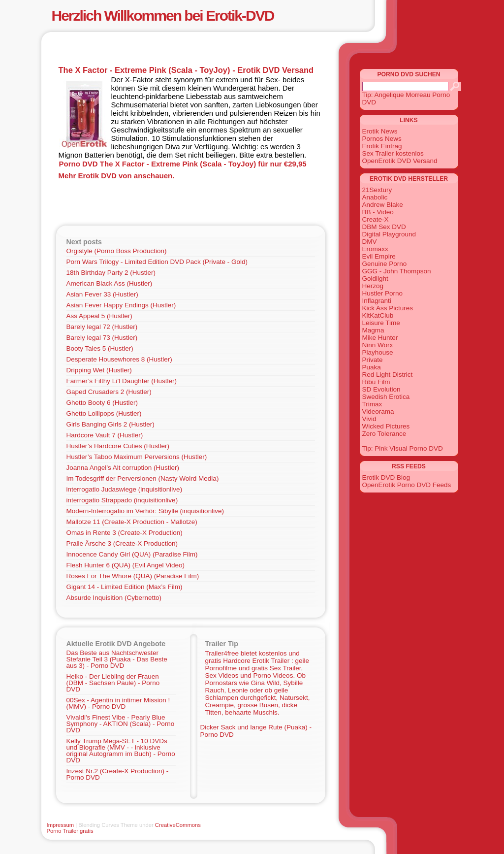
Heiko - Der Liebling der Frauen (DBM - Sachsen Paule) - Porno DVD (113, 683)
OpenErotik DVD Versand (400, 161)
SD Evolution (381, 389)
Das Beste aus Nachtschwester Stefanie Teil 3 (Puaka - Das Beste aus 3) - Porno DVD (117, 659)
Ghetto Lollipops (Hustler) (104, 413)
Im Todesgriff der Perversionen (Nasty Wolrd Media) (143, 478)
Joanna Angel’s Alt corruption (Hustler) (123, 468)
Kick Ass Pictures (388, 308)
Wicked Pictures (386, 426)
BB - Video (378, 212)
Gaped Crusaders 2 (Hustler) (109, 392)
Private (373, 360)
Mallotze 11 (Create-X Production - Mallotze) (132, 522)
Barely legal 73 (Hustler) (102, 338)
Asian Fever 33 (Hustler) (102, 294)
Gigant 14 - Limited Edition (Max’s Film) (125, 587)
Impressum (61, 825)
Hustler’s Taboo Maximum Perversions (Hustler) (137, 457)
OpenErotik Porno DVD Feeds (407, 485)
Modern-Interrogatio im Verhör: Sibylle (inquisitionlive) (145, 511)
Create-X (376, 219)
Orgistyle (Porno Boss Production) (117, 251)
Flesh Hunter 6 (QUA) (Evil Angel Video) (126, 565)
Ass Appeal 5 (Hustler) (99, 316)
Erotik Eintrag (382, 146)
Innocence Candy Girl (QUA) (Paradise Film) (132, 554)
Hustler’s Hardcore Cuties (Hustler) (118, 446)
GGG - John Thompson (397, 271)
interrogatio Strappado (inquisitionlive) (122, 500)
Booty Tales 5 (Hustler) (100, 348)
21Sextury (377, 190)
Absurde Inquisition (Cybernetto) (114, 598)
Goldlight (375, 279)
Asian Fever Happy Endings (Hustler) (121, 305)
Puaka (372, 367)
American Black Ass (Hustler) (110, 283)
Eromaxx (375, 249)
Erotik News (380, 131)
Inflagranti (377, 301)
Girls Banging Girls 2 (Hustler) (110, 424)
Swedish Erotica (386, 397)
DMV (370, 242)
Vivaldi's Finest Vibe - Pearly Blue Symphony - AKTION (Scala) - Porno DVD (121, 724)
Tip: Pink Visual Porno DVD (403, 448)
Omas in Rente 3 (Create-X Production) (125, 533)
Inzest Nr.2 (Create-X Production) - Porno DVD (118, 774)
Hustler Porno (383, 293)
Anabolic (375, 197)
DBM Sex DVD (384, 227)
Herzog (373, 286)
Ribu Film (376, 382)
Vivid (369, 419)
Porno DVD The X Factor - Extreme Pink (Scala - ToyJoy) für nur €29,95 (183, 164)
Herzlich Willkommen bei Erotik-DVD (163, 16)
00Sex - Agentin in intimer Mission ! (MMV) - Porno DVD (118, 703)
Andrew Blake (383, 205)
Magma (373, 330)
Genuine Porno (385, 264)
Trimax (372, 404)
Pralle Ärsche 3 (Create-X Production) (122, 543)
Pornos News (382, 139)
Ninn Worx (378, 345)
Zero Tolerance (384, 434)
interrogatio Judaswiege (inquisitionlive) (125, 489)
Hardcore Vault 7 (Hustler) (105, 435)
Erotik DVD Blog (386, 477)
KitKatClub (378, 315)
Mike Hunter (380, 338)
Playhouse (378, 352)
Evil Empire (379, 256)
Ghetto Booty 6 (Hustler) (102, 403)
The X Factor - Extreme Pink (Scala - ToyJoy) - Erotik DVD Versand (186, 70)
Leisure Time (381, 323)
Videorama (378, 411)
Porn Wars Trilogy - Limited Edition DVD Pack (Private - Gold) (157, 262)
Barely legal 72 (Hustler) (102, 327)
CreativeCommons (178, 825)
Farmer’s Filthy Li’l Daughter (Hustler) (122, 381)
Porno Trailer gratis (70, 831)
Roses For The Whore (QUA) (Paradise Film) (133, 576)
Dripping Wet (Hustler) (99, 370)
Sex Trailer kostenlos (393, 153)
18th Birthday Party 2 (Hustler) (111, 273)
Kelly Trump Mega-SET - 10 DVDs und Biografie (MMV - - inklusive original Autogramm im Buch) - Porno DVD (121, 751)
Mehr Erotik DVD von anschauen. (117, 176)
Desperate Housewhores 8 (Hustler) (119, 359)
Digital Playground (389, 234)
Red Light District (388, 375)
